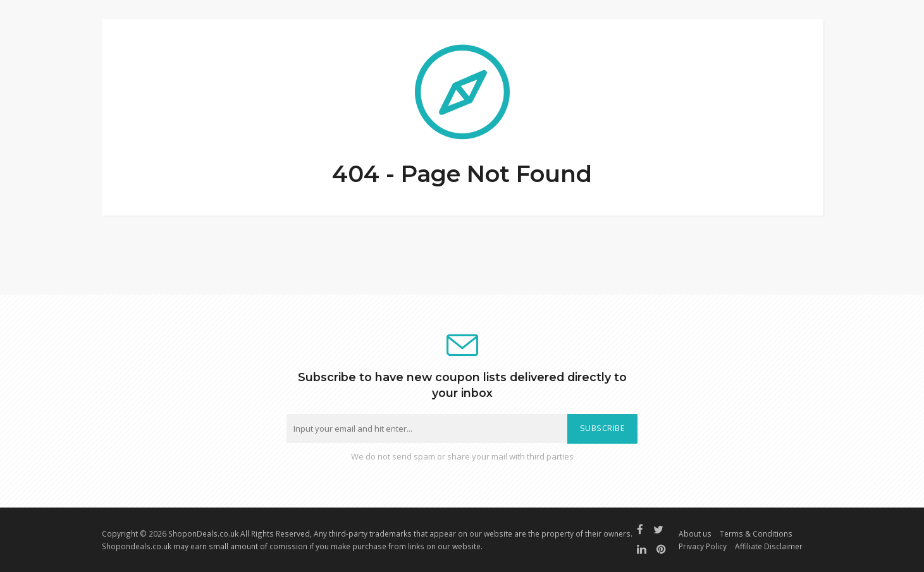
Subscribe (603, 428)
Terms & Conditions (756, 533)
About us (695, 533)
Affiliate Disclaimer (769, 546)
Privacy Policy (703, 546)
